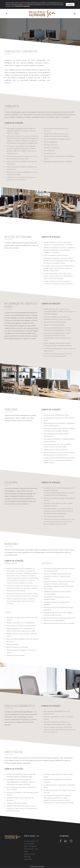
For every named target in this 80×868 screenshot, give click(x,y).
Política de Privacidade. (23, 6)
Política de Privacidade (37, 867)
